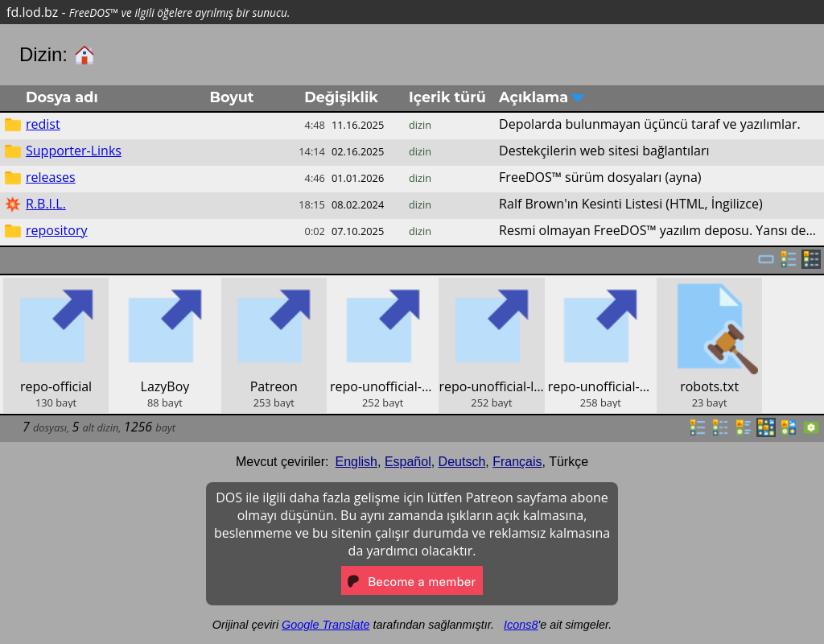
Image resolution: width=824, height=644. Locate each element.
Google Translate (325, 625)
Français (517, 462)
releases (51, 177)
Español (408, 462)
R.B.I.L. (46, 204)
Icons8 (521, 625)
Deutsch (462, 462)
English (356, 462)
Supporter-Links (74, 151)
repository (56, 230)
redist (43, 124)
